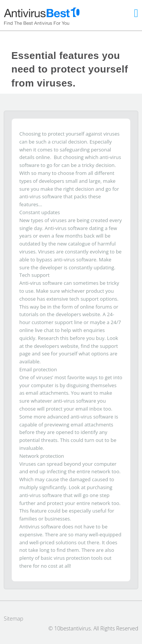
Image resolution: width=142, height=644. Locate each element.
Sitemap (13, 619)
